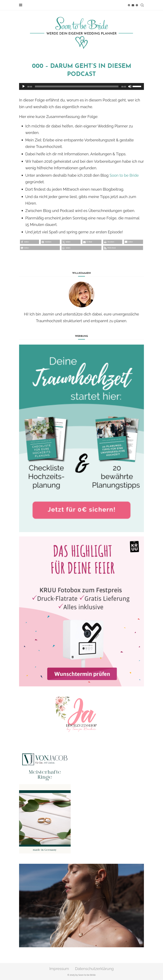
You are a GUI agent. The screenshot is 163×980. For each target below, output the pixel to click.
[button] (29, 242)
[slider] (77, 86)
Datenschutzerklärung (94, 969)
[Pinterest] (129, 5)
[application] (81, 86)
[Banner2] (81, 611)
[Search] (142, 5)
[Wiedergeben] (24, 86)
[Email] (133, 5)
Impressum (59, 969)
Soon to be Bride (124, 175)
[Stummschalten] (130, 86)
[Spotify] (137, 5)
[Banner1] (81, 438)
